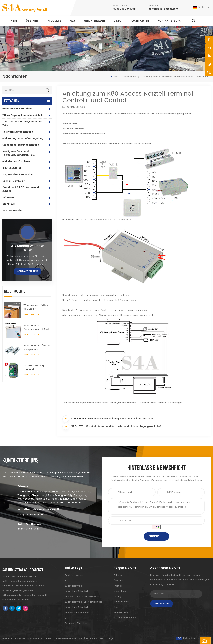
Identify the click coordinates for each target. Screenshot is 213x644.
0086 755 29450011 (125, 9)
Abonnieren (162, 604)
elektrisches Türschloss (16, 161)
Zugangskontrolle (74, 586)
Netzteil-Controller (14, 181)
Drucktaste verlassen (75, 575)
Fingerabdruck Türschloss (18, 174)
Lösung (117, 597)
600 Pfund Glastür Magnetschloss (82, 597)
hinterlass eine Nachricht (189, 640)
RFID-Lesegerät (12, 168)
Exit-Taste (8, 198)
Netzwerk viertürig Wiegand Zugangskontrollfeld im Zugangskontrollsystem (37, 368)
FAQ (72, 21)
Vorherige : (75, 419)
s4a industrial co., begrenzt (23, 570)
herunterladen (94, 21)
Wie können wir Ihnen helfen (27, 248)
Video (118, 21)
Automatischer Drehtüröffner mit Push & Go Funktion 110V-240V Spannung (37, 327)
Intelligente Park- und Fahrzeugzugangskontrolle (19, 153)
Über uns (32, 21)
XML (81, 638)
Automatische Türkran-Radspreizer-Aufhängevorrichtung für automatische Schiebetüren (37, 348)
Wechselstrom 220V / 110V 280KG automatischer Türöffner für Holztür (36, 307)
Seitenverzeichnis (122, 613)
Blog (116, 607)
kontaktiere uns (169, 21)
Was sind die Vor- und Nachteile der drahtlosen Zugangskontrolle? (123, 427)
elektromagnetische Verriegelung (23, 138)
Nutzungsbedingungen (125, 618)
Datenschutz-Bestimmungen (100, 638)
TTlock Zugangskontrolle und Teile (23, 115)
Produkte (54, 21)
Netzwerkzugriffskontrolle (18, 132)
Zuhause (118, 575)
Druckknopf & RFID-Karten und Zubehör (21, 189)
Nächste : (74, 426)
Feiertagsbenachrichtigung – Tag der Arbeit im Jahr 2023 (121, 419)
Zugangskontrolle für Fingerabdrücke (83, 602)
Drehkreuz (9, 204)
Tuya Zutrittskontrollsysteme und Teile (22, 124)
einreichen (155, 536)
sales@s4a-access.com (163, 9)
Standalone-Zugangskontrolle (21, 145)
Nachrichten (140, 21)
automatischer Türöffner (17, 109)
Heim (14, 21)
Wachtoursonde (12, 211)
